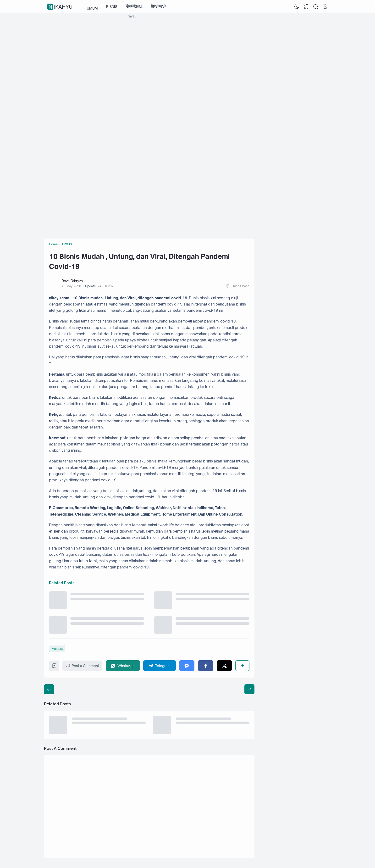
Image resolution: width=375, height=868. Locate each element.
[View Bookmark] (306, 7)
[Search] (316, 7)
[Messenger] (187, 665)
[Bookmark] (54, 667)
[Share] (242, 665)
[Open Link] (325, 7)
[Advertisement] (187, 51)
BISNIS (112, 7)
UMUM (92, 7)
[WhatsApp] (123, 665)
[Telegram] (160, 665)
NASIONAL (134, 7)
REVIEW (158, 7)
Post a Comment (82, 666)
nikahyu (61, 7)
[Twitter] (224, 665)
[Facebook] (206, 665)
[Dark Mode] (297, 7)
